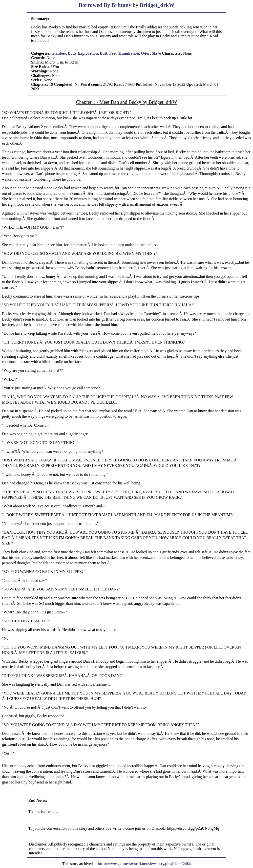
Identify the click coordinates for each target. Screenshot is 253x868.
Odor (145, 53)
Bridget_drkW (157, 5)
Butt (104, 53)
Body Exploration (83, 53)
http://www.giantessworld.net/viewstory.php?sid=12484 (144, 864)
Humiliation (129, 53)
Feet (113, 53)
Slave (156, 53)
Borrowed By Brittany (105, 5)
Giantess (59, 53)
